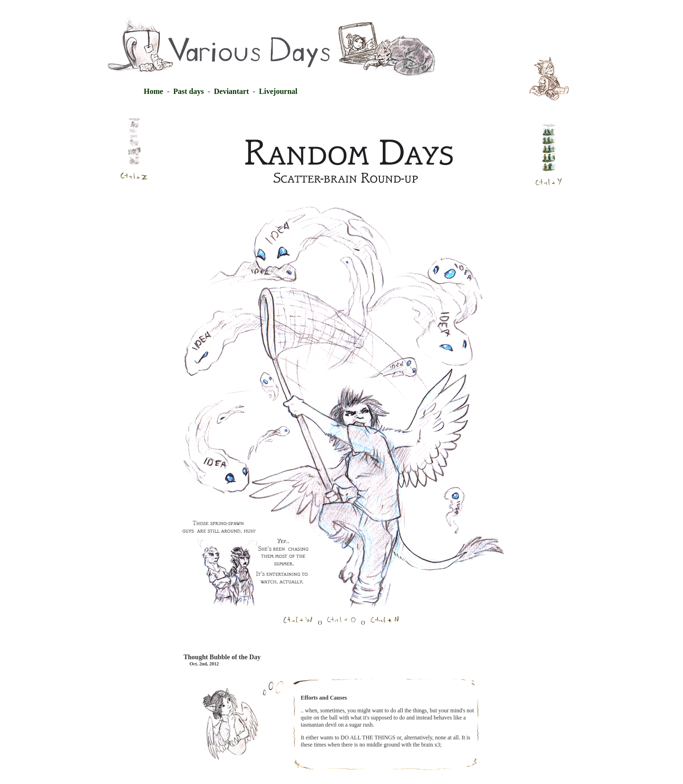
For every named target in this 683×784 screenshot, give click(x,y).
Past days (189, 91)
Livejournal (278, 91)
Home (153, 91)
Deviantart (230, 91)
